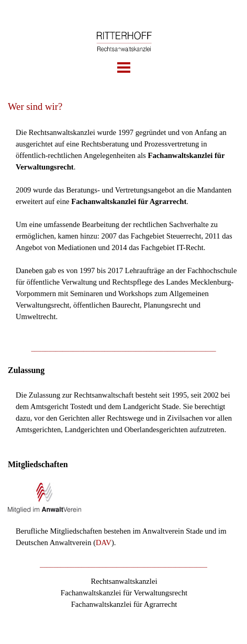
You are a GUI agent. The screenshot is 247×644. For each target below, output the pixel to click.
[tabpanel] (124, 216)
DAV (104, 543)
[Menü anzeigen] (124, 68)
